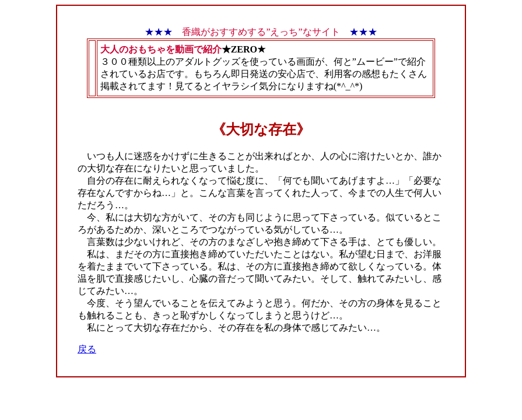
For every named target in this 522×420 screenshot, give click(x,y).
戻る (87, 349)
